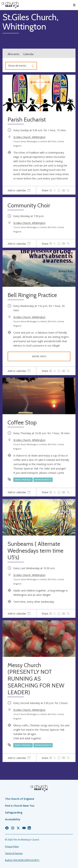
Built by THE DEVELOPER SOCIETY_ (23, 860)
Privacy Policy (12, 846)
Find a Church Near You (20, 806)
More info (39, 356)
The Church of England (19, 799)
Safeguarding (14, 812)
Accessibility (13, 819)
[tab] (19, 190)
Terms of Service (14, 853)
